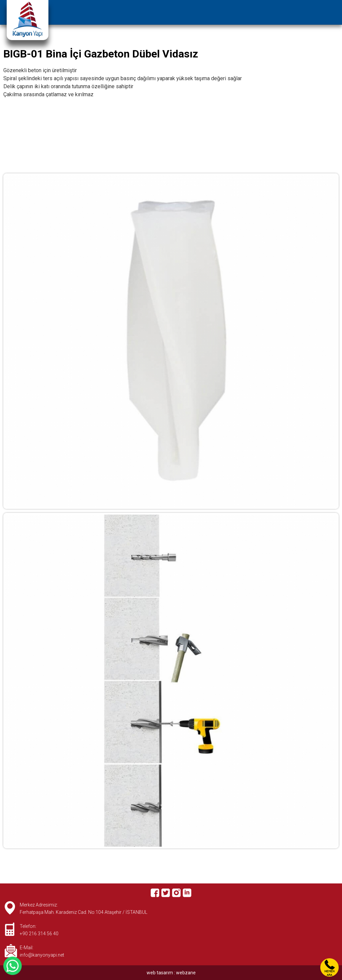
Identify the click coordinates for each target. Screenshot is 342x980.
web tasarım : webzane (171, 973)
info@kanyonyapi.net (42, 955)
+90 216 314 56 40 (39, 934)
